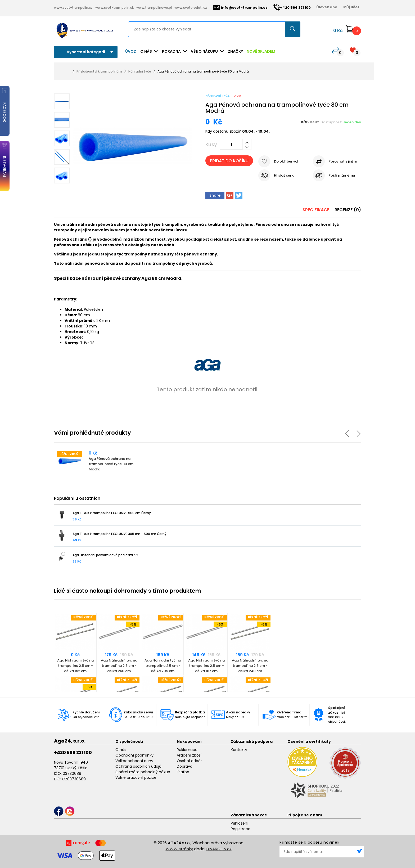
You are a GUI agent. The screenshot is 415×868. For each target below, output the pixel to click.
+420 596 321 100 (73, 753)
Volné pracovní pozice (136, 777)
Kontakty (239, 750)
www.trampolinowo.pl (154, 8)
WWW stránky (179, 849)
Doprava (185, 766)
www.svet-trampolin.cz (73, 8)
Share (215, 195)
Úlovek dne (327, 7)
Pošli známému (342, 175)
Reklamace (187, 750)
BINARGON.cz (219, 849)
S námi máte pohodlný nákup (143, 772)
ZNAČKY (235, 51)
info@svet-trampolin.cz (240, 8)
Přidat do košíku (229, 161)
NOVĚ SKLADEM (261, 51)
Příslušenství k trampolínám (99, 71)
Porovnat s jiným (343, 161)
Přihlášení (240, 823)
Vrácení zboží (189, 755)
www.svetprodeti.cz (191, 8)
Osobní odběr (189, 761)
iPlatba (183, 772)
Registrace (241, 829)
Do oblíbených (287, 161)
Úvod (131, 51)
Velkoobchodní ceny (134, 761)
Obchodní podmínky (134, 755)
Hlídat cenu (284, 175)
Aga (238, 96)
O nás (121, 750)
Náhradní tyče (140, 71)
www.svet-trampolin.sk (114, 8)
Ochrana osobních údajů (138, 766)
